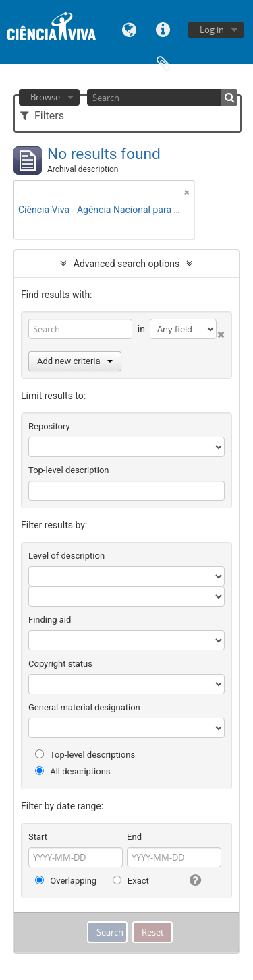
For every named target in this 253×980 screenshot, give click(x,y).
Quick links (163, 29)
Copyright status (60, 664)
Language (130, 29)
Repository (49, 426)
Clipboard (163, 62)
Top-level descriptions (85, 755)
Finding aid (50, 620)
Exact (131, 881)
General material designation (84, 707)
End (134, 837)
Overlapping (66, 881)
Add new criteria (75, 361)
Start (38, 837)
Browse (45, 97)
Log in (212, 30)
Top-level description (69, 470)
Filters (42, 116)
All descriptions (73, 771)
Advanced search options (126, 264)
